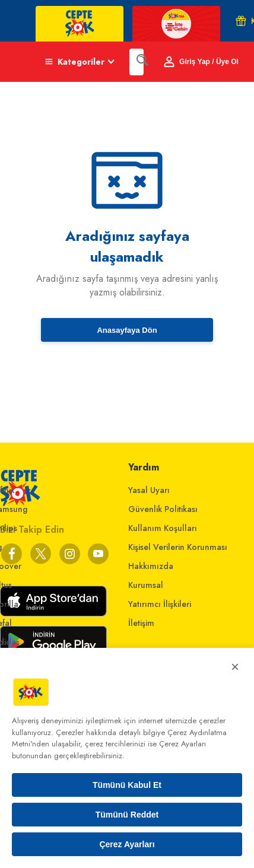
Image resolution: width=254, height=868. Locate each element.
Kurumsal (146, 585)
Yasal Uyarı (149, 490)
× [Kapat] (235, 667)
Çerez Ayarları (127, 844)
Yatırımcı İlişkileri (160, 604)
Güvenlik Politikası (163, 509)
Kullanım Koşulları (163, 528)
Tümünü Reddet (127, 815)
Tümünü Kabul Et (127, 785)
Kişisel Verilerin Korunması (178, 547)
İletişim (141, 623)
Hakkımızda (151, 566)
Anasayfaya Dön (127, 330)
